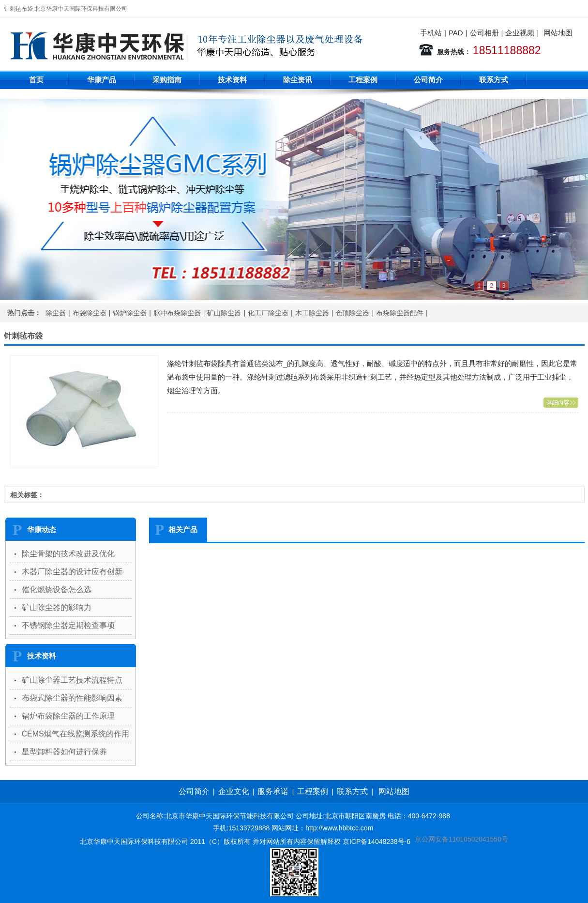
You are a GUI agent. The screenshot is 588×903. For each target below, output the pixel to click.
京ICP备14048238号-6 (377, 842)
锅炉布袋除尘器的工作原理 (68, 716)
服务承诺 (273, 791)
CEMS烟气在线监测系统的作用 (75, 734)
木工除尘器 (312, 313)
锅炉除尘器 (130, 313)
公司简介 (428, 80)
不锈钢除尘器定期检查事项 (68, 625)
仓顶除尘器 (352, 313)
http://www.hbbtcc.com (339, 828)
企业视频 (520, 33)
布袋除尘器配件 (400, 313)
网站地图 (558, 33)
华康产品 (102, 80)
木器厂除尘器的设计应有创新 (72, 572)
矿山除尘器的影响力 (57, 607)
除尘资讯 (298, 80)
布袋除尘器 (90, 313)
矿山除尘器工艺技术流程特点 (72, 680)
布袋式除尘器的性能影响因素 (72, 698)
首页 (36, 80)
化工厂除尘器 (268, 313)
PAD (456, 33)
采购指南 (167, 80)
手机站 (431, 33)
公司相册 (484, 33)
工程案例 (363, 80)
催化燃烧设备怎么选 (57, 589)
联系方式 (494, 80)
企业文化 (234, 791)
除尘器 (56, 313)
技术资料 (232, 80)
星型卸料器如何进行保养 (64, 752)
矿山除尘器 (224, 313)
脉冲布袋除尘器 (177, 313)
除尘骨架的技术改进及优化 (68, 554)
